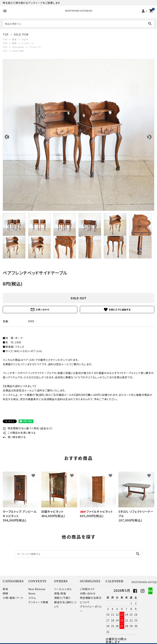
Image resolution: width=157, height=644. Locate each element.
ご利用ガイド (87, 589)
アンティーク (35, 47)
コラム (32, 598)
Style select (18, 47)
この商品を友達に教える (19, 433)
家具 (14, 39)
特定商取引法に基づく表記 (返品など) (28, 428)
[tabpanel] (78, 135)
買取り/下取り (62, 598)
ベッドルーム (27, 43)
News (32, 593)
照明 (5, 593)
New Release (37, 589)
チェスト (25, 39)
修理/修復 (60, 593)
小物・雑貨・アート (13, 598)
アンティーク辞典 (38, 602)
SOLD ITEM (18, 51)
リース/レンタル (63, 589)
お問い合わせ (40, 310)
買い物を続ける (14, 437)
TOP (5, 39)
